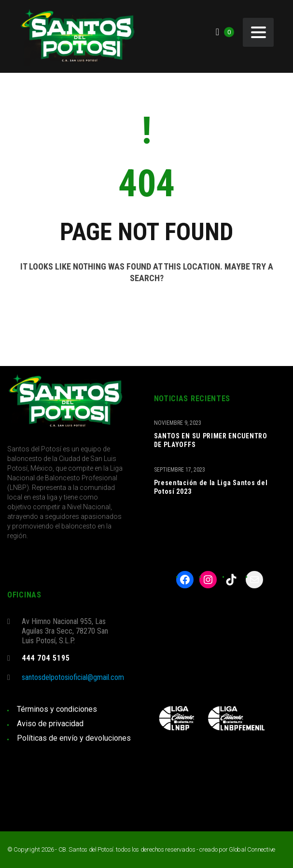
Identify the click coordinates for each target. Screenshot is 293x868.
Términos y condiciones (57, 709)
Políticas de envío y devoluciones (74, 738)
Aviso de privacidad (50, 724)
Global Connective (252, 849)
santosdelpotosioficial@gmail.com (73, 677)
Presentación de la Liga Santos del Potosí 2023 (211, 487)
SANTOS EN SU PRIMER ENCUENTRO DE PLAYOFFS (211, 440)
